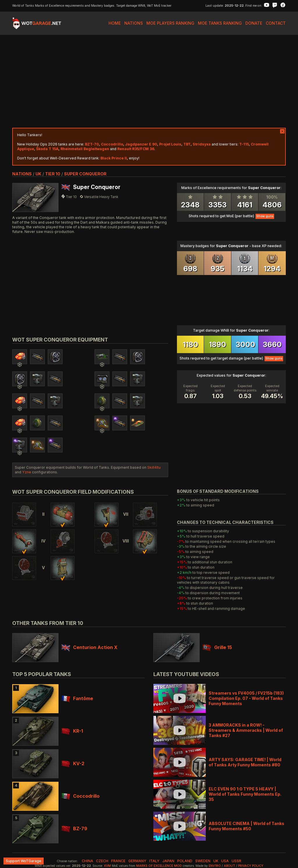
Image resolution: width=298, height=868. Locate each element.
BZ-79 (74, 829)
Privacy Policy (251, 866)
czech (102, 861)
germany (137, 861)
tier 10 (53, 174)
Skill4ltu (154, 467)
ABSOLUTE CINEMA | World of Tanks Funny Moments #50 (246, 826)
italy (154, 861)
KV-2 (73, 764)
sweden (203, 861)
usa (225, 861)
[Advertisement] (149, 81)
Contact (276, 23)
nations (22, 174)
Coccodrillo (80, 796)
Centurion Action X (89, 647)
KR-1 (72, 731)
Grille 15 (217, 647)
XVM (107, 866)
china (87, 861)
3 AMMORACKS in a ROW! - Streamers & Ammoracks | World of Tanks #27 (246, 730)
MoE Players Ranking (170, 23)
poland (185, 861)
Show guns (265, 216)
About (229, 866)
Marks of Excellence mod (159, 866)
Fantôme (77, 699)
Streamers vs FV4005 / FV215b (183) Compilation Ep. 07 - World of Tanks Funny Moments (246, 698)
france (118, 861)
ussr (236, 861)
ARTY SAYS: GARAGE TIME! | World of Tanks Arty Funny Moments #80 (245, 762)
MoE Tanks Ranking (220, 23)
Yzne (27, 472)
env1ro (215, 866)
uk (38, 174)
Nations (134, 23)
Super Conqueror (85, 174)
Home (115, 23)
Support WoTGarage (24, 861)
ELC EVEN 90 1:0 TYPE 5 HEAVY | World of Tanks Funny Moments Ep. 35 (245, 794)
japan (168, 861)
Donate (254, 23)
